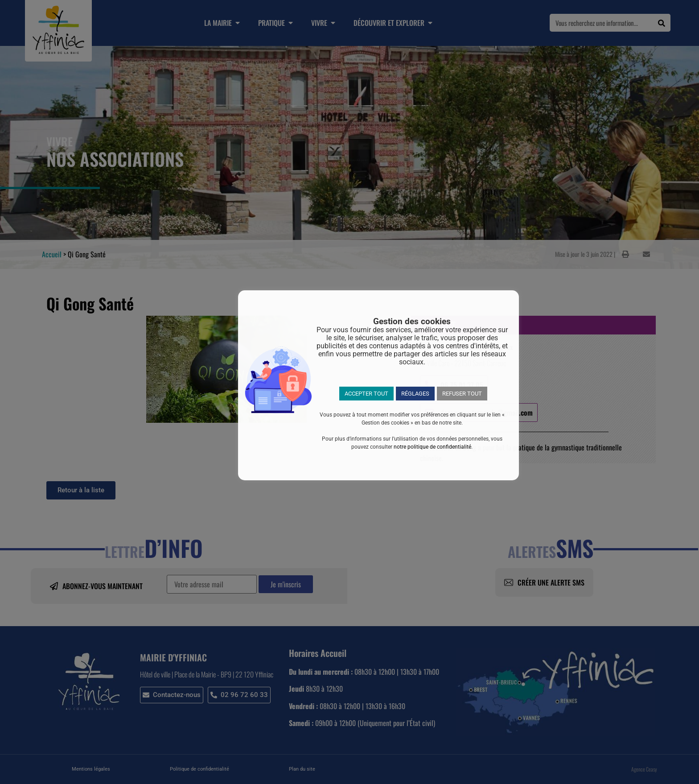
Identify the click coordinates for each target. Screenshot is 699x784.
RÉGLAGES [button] (415, 394)
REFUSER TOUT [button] (462, 394)
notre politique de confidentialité (432, 447)
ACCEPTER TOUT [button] (366, 394)
